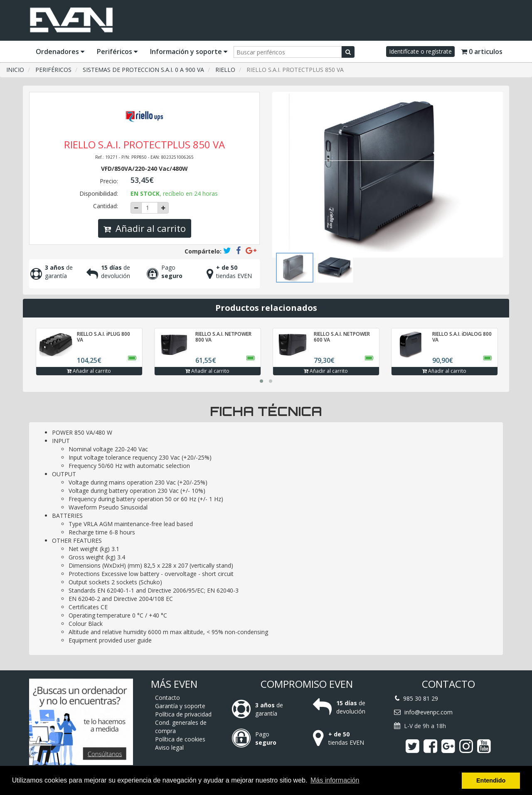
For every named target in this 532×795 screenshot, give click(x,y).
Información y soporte (189, 52)
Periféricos (117, 52)
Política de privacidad (183, 714)
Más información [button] (335, 780)
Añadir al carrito (145, 228)
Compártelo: (203, 251)
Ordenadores (60, 52)
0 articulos (482, 52)
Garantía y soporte (180, 706)
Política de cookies (180, 739)
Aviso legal (169, 747)
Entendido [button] (491, 780)
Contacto (167, 698)
